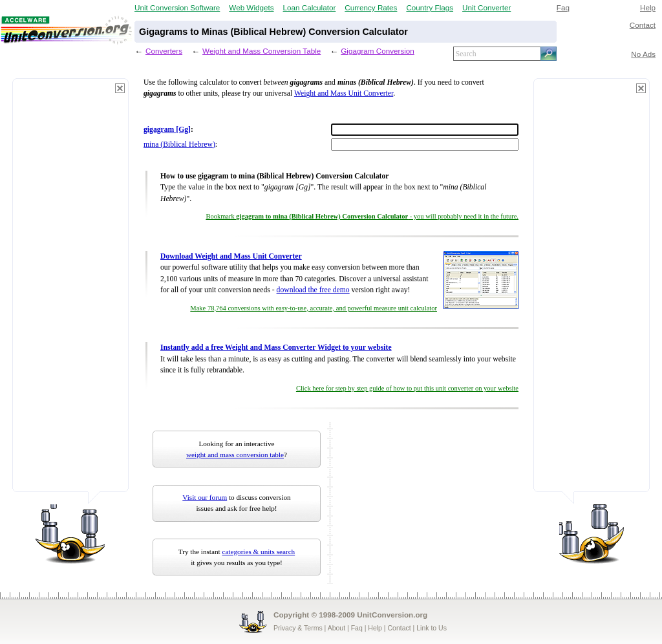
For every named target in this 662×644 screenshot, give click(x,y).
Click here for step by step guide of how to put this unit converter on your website (407, 388)
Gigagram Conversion (378, 51)
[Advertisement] (70, 291)
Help (648, 7)
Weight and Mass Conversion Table (262, 51)
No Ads (643, 54)
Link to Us (432, 628)
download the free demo (313, 290)
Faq (563, 7)
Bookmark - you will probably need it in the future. (362, 216)
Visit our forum (205, 497)
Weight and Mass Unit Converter (344, 93)
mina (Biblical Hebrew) (179, 145)
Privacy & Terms (298, 628)
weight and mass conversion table (235, 455)
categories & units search (258, 552)
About (336, 628)
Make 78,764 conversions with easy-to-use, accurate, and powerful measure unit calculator (314, 308)
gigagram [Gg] (167, 130)
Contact (643, 25)
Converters (164, 51)
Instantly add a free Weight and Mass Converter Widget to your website (276, 348)
